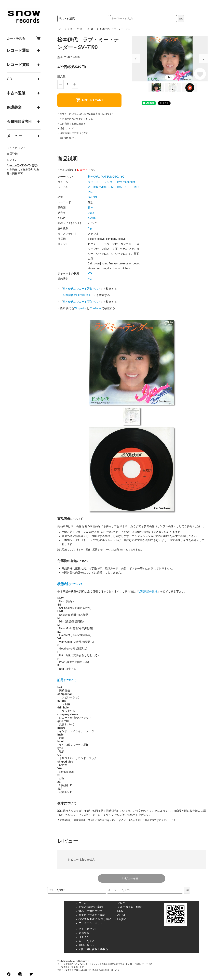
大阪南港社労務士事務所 (93, 949)
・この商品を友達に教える (72, 124)
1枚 (90, 228)
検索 (181, 19)
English (122, 919)
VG (90, 273)
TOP (60, 29)
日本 (91, 208)
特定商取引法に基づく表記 (95, 919)
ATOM (121, 915)
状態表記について (70, 584)
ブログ (121, 903)
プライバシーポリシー (92, 923)
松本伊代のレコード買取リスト (82, 302)
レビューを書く (132, 878)
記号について (67, 680)
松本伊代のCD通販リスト (78, 295)
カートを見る (24, 38)
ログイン (12, 160)
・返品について (66, 128)
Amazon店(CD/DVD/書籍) (22, 166)
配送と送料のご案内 (91, 907)
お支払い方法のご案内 (92, 915)
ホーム (83, 903)
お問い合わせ (87, 945)
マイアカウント (16, 148)
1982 (91, 213)
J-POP (91, 29)
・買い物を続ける (67, 138)
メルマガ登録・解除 (129, 907)
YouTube (96, 308)
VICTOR (93, 187)
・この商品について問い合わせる (75, 119)
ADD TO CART (89, 100)
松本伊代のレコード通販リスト (82, 289)
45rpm (92, 218)
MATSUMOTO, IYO (113, 177)
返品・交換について (91, 911)
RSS (120, 911)
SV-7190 (93, 197)
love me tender (126, 182)
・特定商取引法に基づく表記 (73, 133)
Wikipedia (80, 308)
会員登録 (12, 154)
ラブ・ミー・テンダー (101, 182)
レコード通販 (75, 29)
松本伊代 (93, 177)
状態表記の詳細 (148, 591)
